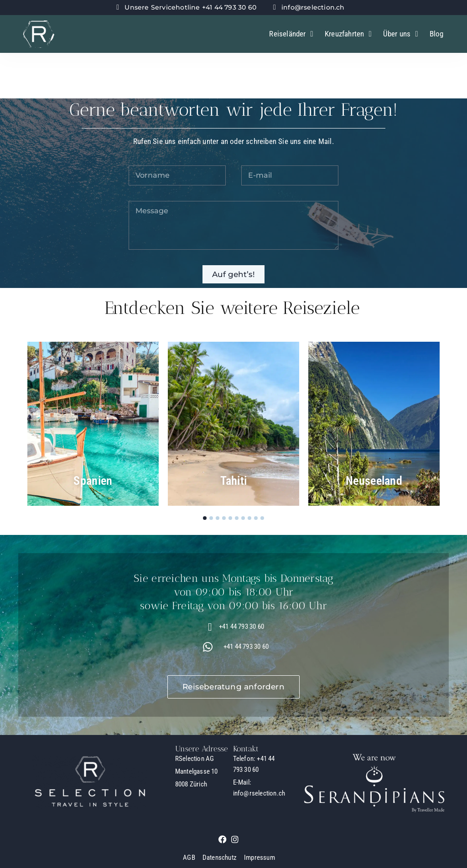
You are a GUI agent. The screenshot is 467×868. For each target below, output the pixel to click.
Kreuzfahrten (348, 34)
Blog (437, 34)
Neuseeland (374, 481)
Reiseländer (291, 34)
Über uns (401, 34)
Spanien (93, 481)
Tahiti (234, 481)
